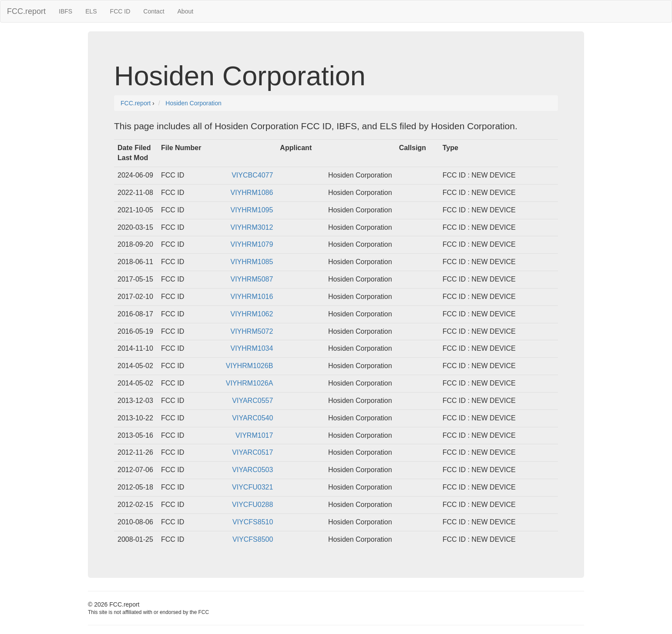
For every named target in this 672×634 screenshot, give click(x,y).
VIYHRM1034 (252, 348)
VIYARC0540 (252, 418)
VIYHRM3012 (252, 227)
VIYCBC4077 (252, 175)
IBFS (66, 11)
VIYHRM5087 (252, 279)
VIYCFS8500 (253, 539)
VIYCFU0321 (252, 487)
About (186, 11)
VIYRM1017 (254, 435)
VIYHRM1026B (250, 366)
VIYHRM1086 (252, 193)
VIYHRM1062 (252, 314)
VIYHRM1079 (252, 244)
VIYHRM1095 (252, 210)
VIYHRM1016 (252, 297)
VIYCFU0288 (252, 505)
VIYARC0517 (252, 452)
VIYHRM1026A (250, 383)
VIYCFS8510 (253, 522)
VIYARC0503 (252, 470)
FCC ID (120, 11)
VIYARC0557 (252, 401)
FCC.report (26, 11)
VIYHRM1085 (252, 262)
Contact (154, 11)
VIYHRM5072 (252, 331)
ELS (91, 11)
